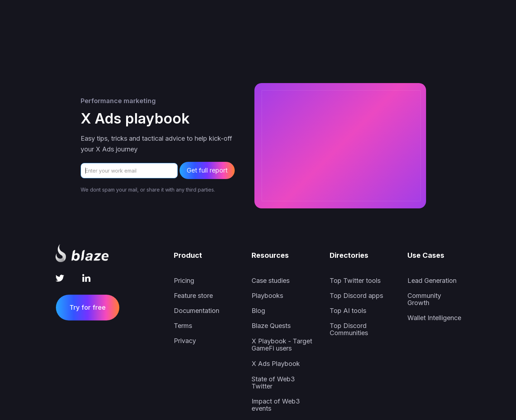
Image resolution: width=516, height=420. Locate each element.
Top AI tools (348, 311)
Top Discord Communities (349, 329)
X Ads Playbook (276, 364)
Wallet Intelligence (434, 318)
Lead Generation (432, 281)
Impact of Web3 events (276, 405)
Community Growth (424, 299)
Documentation (197, 311)
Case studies (271, 281)
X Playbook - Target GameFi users (282, 345)
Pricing (184, 281)
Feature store (193, 296)
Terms (183, 326)
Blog (258, 311)
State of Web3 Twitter (273, 383)
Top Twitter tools (355, 281)
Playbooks (267, 296)
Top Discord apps (356, 296)
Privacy (185, 341)
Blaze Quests (271, 326)
